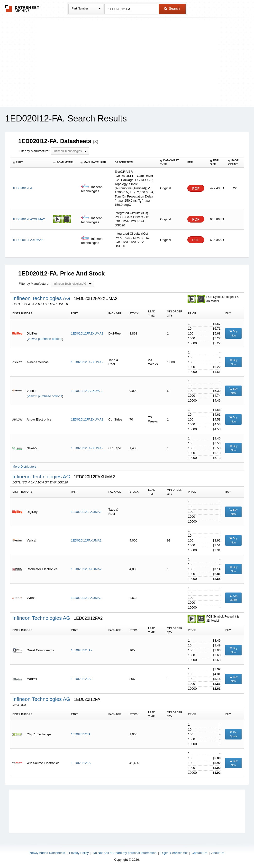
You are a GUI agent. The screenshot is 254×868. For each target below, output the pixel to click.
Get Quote (234, 598)
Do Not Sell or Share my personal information (125, 853)
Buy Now (233, 333)
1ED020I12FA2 (82, 650)
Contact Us (200, 853)
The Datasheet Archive (22, 9)
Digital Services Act (174, 853)
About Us (218, 853)
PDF (196, 188)
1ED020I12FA (81, 734)
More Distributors (24, 467)
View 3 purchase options (45, 339)
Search (172, 9)
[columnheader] (30, 163)
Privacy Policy (79, 853)
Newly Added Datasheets (47, 853)
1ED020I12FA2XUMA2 (87, 333)
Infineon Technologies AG (42, 298)
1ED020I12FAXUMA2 (86, 512)
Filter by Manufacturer (34, 151)
